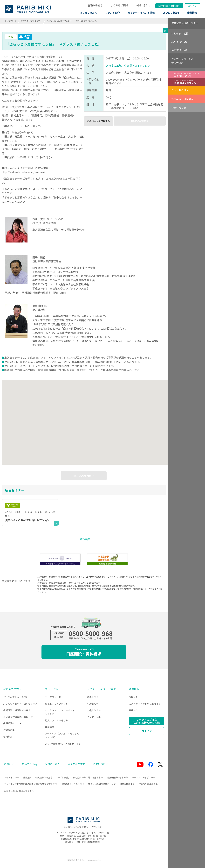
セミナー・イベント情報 (141, 13)
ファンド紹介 (112, 13)
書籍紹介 (8, 736)
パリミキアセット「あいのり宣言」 (21, 704)
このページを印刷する (98, 121)
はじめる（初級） (181, 33)
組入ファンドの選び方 (56, 720)
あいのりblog (30, 764)
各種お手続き (95, 5)
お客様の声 (9, 730)
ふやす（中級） (180, 42)
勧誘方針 (27, 777)
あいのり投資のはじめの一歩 (18, 717)
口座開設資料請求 (169, 6)
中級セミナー (94, 704)
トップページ (11, 21)
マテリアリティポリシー (143, 777)
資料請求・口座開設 (182, 99)
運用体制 (50, 727)
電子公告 (133, 710)
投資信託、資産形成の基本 (17, 710)
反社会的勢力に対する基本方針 (88, 777)
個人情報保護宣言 (44, 777)
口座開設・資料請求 (84, 652)
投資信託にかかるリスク (72, 784)
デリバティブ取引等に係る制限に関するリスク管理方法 (30, 784)
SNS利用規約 (63, 777)
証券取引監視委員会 (148, 784)
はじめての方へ (88, 13)
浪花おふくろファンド (56, 704)
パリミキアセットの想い (16, 697)
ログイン (192, 6)
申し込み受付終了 (140, 121)
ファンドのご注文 (147, 721)
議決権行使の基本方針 (117, 777)
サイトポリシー (11, 777)
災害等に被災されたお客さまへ (19, 791)
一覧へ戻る (84, 539)
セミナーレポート (96, 717)
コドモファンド (53, 697)
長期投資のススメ (12, 723)
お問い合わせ (143, 5)
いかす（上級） (180, 50)
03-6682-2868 (80, 836)
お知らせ (9, 764)
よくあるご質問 (119, 5)
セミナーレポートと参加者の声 (182, 61)
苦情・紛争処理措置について (102, 784)
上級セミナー (94, 710)
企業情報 (192, 13)
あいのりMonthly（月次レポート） (63, 744)
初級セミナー (94, 697)
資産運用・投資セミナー (31, 21)
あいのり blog (171, 13)
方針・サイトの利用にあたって (145, 704)
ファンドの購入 (180, 90)
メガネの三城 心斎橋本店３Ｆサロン (128, 65)
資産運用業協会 (127, 784)
